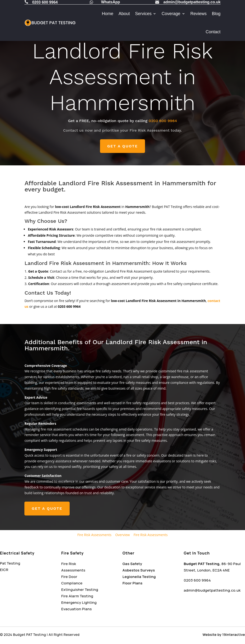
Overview (123, 535)
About (124, 14)
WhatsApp (110, 2)
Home (107, 14)
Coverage (171, 14)
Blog (216, 14)
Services (143, 14)
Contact (213, 32)
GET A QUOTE (122, 146)
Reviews (199, 14)
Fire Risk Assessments (94, 535)
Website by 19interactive (224, 635)
